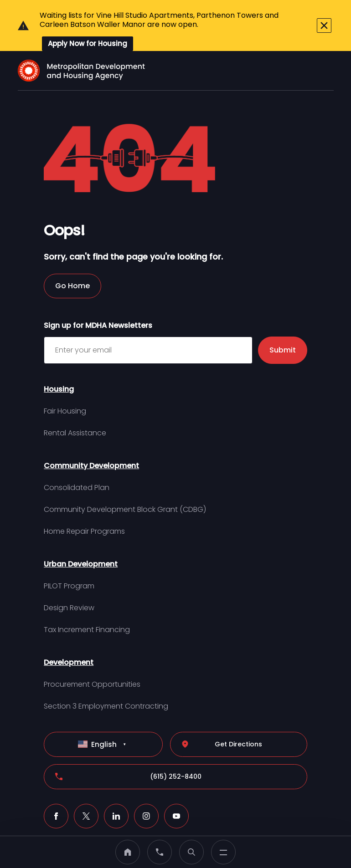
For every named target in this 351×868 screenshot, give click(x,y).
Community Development (91, 443)
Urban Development (81, 541)
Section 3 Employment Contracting (106, 683)
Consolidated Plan (77, 465)
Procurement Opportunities (92, 661)
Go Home (72, 263)
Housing (59, 366)
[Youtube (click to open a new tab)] (176, 793)
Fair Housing (65, 388)
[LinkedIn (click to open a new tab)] (116, 793)
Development (69, 640)
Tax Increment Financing (87, 607)
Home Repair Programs (84, 508)
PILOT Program (69, 563)
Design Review (69, 585)
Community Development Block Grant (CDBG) (125, 487)
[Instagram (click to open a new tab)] (146, 793)
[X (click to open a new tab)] (86, 793)
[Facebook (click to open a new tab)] (56, 793)
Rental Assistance (75, 410)
